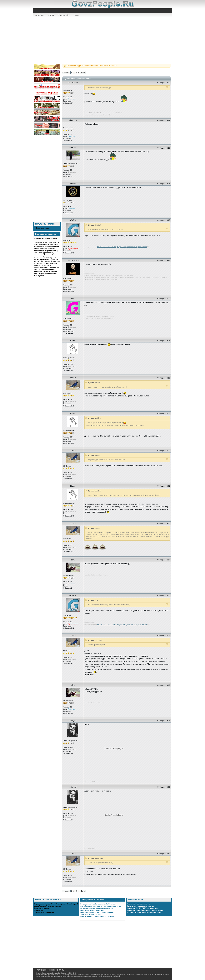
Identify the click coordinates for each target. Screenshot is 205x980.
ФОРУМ (51, 15)
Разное (76, 15)
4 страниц (66, 73)
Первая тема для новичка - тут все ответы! (132, 247)
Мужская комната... (111, 66)
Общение (98, 66)
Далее (83, 73)
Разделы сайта (64, 15)
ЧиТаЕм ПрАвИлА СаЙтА (107, 247)
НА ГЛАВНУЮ (41, 970)
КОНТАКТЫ (60, 970)
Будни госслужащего (43, 228)
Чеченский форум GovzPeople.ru (80, 66)
